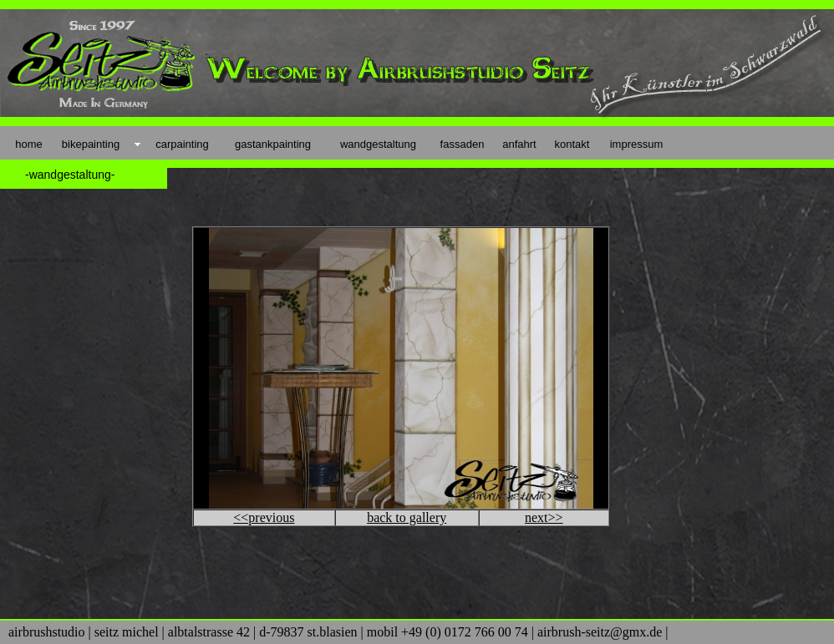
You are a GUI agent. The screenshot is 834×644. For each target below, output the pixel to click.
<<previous (264, 517)
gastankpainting (273, 144)
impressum (637, 144)
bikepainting (91, 144)
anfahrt (519, 144)
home (29, 144)
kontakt (572, 144)
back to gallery (407, 517)
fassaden (463, 144)
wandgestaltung (378, 144)
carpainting (182, 144)
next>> (544, 517)
